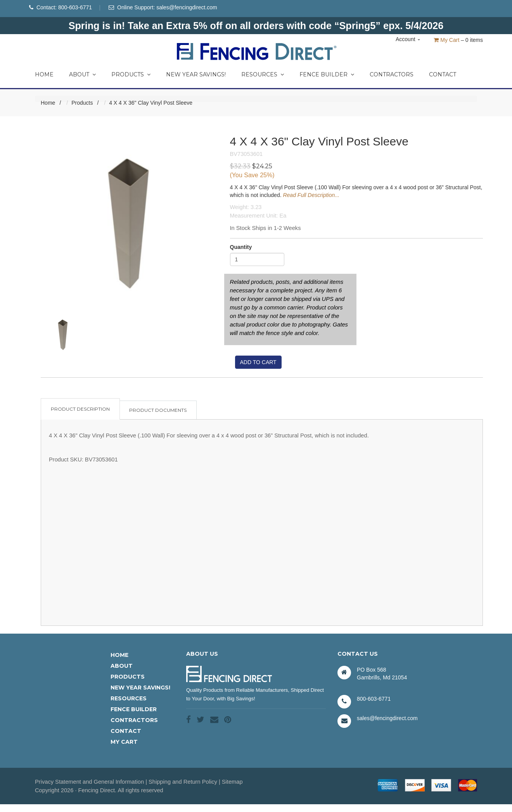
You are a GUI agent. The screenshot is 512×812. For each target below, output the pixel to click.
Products (131, 74)
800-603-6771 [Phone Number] (75, 7)
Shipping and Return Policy (183, 782)
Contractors (392, 74)
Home (44, 74)
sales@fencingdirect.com (187, 7)
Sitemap (232, 782)
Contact (443, 74)
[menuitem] (44, 73)
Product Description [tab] (80, 409)
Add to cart (258, 362)
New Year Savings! (196, 74)
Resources (263, 74)
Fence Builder (327, 74)
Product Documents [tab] (158, 410)
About (82, 74)
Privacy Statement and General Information (89, 782)
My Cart (446, 40)
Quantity (241, 247)
